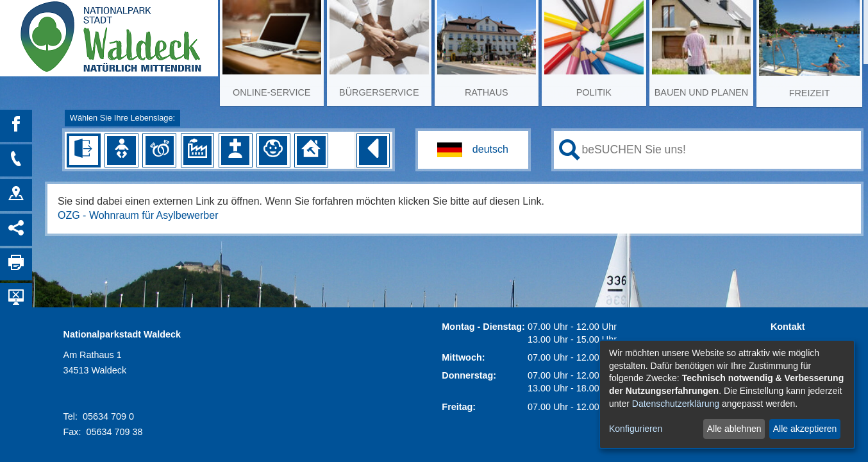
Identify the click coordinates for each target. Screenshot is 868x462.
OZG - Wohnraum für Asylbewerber (138, 215)
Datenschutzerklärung (676, 404)
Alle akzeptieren (805, 429)
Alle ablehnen (734, 429)
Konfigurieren (636, 429)
